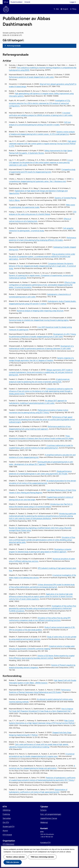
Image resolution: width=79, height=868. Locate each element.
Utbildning (6, 810)
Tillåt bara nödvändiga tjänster (42, 857)
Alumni (5, 831)
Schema (43, 810)
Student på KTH (9, 826)
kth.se (6, 2)
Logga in (73, 2)
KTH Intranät (7, 835)
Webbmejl (44, 822)
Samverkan (7, 818)
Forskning (6, 814)
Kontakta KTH (45, 842)
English (65, 9)
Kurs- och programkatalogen (51, 814)
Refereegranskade (14, 46)
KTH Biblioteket (8, 844)
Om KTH (6, 822)
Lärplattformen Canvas (49, 818)
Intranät (27, 2)
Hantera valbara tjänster (15, 857)
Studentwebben (16, 2)
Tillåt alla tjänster (13, 862)
